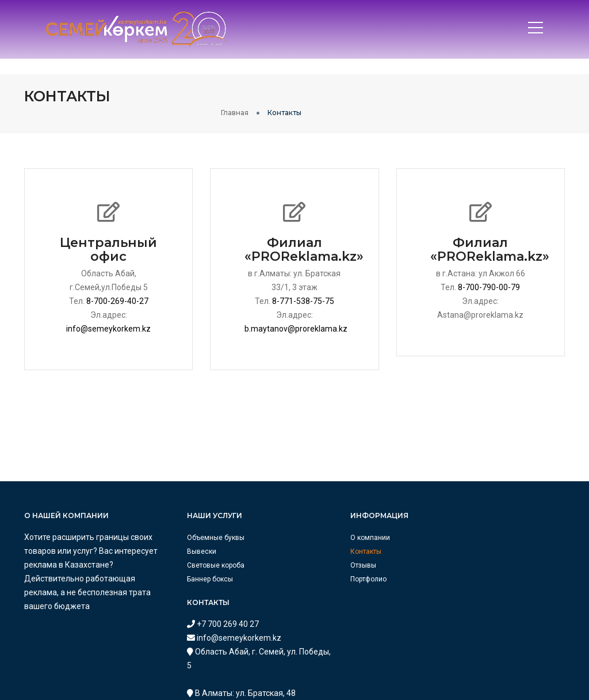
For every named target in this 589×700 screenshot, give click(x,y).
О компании (323, 524)
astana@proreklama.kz (490, 676)
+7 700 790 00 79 (479, 662)
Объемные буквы (193, 524)
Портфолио (321, 566)
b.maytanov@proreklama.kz (297, 315)
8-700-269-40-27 (117, 288)
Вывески (179, 538)
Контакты (319, 538)
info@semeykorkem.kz (108, 315)
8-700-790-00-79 (489, 274)
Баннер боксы (187, 566)
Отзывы (316, 552)
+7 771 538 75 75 (479, 607)
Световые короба (193, 552)
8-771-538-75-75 (303, 288)
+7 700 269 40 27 (479, 524)
